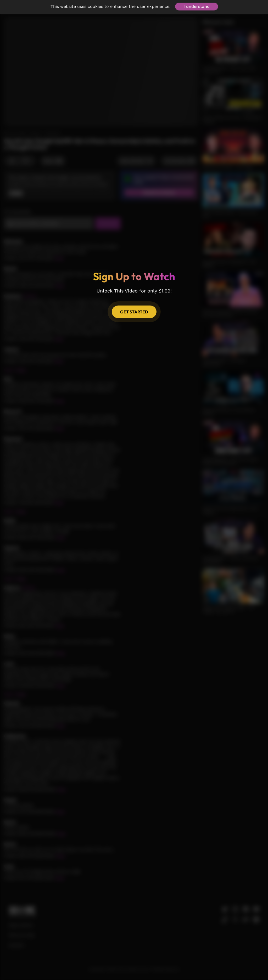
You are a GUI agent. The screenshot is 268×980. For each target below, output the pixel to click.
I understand (197, 6)
